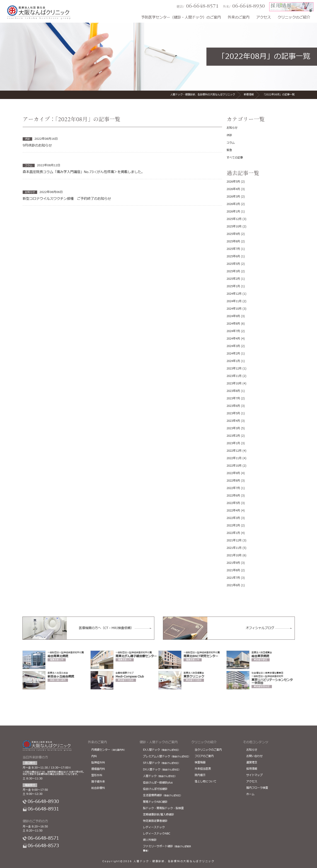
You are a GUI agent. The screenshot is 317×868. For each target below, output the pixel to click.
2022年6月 (233, 496)
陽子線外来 (98, 782)
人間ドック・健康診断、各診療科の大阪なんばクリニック (174, 861)
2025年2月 (233, 279)
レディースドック (154, 827)
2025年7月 (233, 249)
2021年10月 (234, 555)
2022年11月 (234, 458)
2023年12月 (234, 369)
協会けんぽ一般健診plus (158, 783)
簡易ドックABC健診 (155, 802)
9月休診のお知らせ (37, 146)
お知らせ (232, 128)
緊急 (229, 150)
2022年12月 (234, 451)
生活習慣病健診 (163, 795)
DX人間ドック (162, 769)
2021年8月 (233, 570)
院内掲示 (200, 775)
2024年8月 (233, 324)
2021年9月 (233, 563)
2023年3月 (233, 428)
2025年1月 (233, 286)
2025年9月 (233, 234)
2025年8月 (233, 241)
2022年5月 (233, 503)
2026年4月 (233, 189)
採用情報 (252, 769)
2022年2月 (233, 526)
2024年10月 (234, 309)
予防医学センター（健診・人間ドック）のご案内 (181, 18)
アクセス (264, 18)
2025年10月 (234, 227)
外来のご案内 (239, 18)
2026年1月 (233, 212)
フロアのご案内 (204, 756)
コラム (231, 143)
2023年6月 (233, 406)
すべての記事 (235, 158)
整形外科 (97, 775)
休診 (229, 135)
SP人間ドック (162, 763)
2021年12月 (234, 540)
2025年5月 (233, 264)
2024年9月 (233, 316)
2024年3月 (233, 346)
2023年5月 (233, 413)
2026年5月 (233, 182)
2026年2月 (233, 204)
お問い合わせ (254, 756)
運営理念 (252, 762)
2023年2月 (233, 436)
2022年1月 (233, 533)
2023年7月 (233, 398)
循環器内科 (98, 769)
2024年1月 (233, 361)
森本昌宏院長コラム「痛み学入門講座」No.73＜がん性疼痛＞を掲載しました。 (84, 172)
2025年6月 (233, 256)
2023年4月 (233, 421)
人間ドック (160, 776)
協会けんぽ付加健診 (155, 789)
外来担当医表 (203, 769)
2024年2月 (233, 354)
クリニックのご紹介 (294, 18)
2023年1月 (233, 443)
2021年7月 (233, 578)
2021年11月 (234, 548)
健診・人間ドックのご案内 (159, 742)
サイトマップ (254, 775)
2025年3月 (233, 271)
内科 (94, 756)
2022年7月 (233, 488)
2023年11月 (234, 376)
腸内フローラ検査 (257, 788)
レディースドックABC (157, 834)
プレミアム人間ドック (167, 756)
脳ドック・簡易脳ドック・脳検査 (163, 808)
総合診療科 (98, 788)
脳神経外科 (98, 763)
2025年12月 (234, 219)
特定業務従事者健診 (155, 821)
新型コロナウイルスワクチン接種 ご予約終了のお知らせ (67, 199)
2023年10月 (234, 383)
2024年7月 (233, 331)
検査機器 (200, 762)
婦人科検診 (150, 840)
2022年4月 (233, 511)
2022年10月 (234, 466)
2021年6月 (233, 585)
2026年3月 (233, 197)
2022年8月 (233, 481)
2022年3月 (233, 518)
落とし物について (206, 781)
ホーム (250, 794)
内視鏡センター (109, 750)
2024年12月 (234, 294)
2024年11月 (234, 301)
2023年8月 (233, 391)
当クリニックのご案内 (208, 750)
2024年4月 (233, 339)
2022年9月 (233, 473)
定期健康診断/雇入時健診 (158, 815)
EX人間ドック (162, 750)
